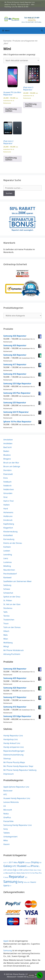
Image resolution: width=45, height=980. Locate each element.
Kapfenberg (9, 524)
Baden (6, 451)
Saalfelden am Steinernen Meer (18, 581)
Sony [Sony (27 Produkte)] (21, 882)
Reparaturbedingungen (14, 751)
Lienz (6, 558)
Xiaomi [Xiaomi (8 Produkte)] (33, 882)
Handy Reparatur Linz (13, 735)
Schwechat (8, 593)
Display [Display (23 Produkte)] (35, 862)
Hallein (6, 505)
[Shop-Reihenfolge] (21, 60)
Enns (6, 478)
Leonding (8, 554)
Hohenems (8, 512)
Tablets (7, 833)
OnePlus (7, 817)
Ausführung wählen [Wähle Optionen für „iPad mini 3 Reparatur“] (31, 105)
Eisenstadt (8, 474)
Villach (6, 631)
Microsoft (8, 810)
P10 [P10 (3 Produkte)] (31, 873)
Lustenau (8, 562)
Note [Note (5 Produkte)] (23, 873)
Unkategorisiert (10, 836)
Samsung (8, 950)
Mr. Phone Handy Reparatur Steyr (18, 766)
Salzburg (7, 585)
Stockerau (8, 608)
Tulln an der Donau (12, 627)
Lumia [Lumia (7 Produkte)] (25, 870)
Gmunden (8, 493)
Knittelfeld (8, 535)
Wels (6, 635)
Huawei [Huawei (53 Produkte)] (22, 866)
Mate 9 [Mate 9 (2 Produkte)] (36, 870)
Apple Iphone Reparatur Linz (16, 787)
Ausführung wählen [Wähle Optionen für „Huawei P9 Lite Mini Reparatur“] (11, 110)
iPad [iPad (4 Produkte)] (28, 866)
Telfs (5, 612)
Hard (6, 508)
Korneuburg (9, 539)
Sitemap (7, 758)
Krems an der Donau (13, 543)
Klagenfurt (8, 528)
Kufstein (7, 547)
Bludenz (7, 455)
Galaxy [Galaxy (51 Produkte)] (8, 866)
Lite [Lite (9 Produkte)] (21, 870)
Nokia (6, 813)
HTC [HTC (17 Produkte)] (14, 866)
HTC (5, 794)
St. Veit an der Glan (12, 604)
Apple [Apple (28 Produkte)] (21, 862)
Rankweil (7, 577)
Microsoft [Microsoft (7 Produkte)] (9, 873)
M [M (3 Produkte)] (29, 870)
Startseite (7, 41)
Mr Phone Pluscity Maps (14, 762)
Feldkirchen (9, 489)
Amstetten (8, 439)
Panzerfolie (8, 821)
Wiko (6, 840)
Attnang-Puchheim (12, 654)
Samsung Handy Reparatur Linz (18, 825)
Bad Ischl (7, 447)
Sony (6, 829)
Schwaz (7, 589)
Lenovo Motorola (11, 802)
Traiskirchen (9, 619)
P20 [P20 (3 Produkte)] (33, 873)
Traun (6, 623)
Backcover (8, 790)
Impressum (9, 774)
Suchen (9, 193)
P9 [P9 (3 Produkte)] (28, 873)
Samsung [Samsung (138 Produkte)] (10, 881)
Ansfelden (8, 443)
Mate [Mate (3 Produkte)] (32, 870)
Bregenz (7, 459)
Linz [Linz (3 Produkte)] (17, 870)
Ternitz (6, 616)
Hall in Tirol (8, 501)
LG (5, 806)
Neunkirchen (9, 570)
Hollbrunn (8, 516)
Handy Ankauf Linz (12, 743)
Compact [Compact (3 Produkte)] (28, 862)
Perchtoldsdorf (10, 574)
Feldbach (7, 482)
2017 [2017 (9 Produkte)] (11, 862)
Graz (5, 497)
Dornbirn (7, 470)
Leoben (7, 551)
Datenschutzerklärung (13, 754)
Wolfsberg (8, 642)
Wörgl (6, 646)
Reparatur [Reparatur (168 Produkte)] (17, 876)
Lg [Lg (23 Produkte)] (14, 869)
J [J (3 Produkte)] (39, 866)
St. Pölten (8, 600)
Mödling (7, 566)
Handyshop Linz (11, 739)
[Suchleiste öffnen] (42, 30)
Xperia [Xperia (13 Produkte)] (6, 885)
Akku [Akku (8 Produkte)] (15, 862)
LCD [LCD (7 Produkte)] (5, 870)
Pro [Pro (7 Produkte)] (40, 873)
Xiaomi (6, 844)
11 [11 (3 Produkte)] (8, 862)
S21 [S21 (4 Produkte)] (26, 877)
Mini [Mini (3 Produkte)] (15, 873)
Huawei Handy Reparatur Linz (17, 798)
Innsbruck (8, 520)
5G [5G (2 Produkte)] (4, 862)
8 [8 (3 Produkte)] (6, 862)
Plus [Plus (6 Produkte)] (37, 873)
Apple (6, 941)
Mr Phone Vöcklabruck (13, 650)
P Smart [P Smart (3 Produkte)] (6, 877)
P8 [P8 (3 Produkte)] (26, 873)
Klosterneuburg (10, 531)
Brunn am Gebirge (12, 466)
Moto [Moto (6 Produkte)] (19, 873)
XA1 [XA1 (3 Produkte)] (29, 882)
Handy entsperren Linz (14, 747)
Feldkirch (7, 485)
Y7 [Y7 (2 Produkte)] (11, 886)
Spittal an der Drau (12, 597)
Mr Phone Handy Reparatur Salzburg (20, 770)
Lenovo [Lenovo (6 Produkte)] (10, 870)
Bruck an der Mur (11, 462)
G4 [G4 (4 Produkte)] (40, 862)
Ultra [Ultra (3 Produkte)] (25, 882)
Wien (6, 639)
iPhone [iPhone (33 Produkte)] (34, 866)
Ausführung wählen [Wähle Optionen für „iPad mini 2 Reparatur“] (11, 159)
